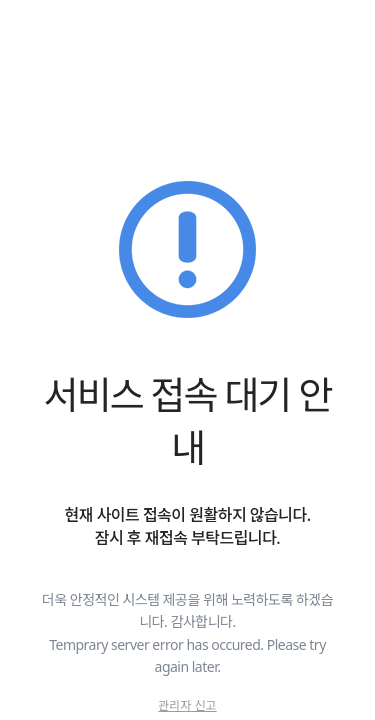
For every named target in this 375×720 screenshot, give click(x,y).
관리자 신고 (187, 705)
